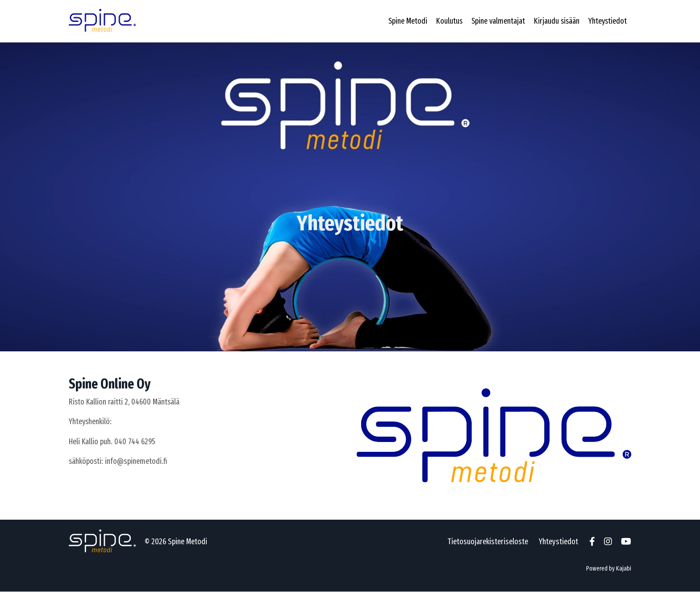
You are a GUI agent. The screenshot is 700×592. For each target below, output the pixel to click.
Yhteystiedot (607, 21)
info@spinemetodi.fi (137, 462)
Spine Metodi (405, 21)
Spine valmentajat (496, 21)
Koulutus (447, 21)
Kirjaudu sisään (555, 21)
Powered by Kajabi (609, 569)
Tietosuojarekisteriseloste (488, 542)
